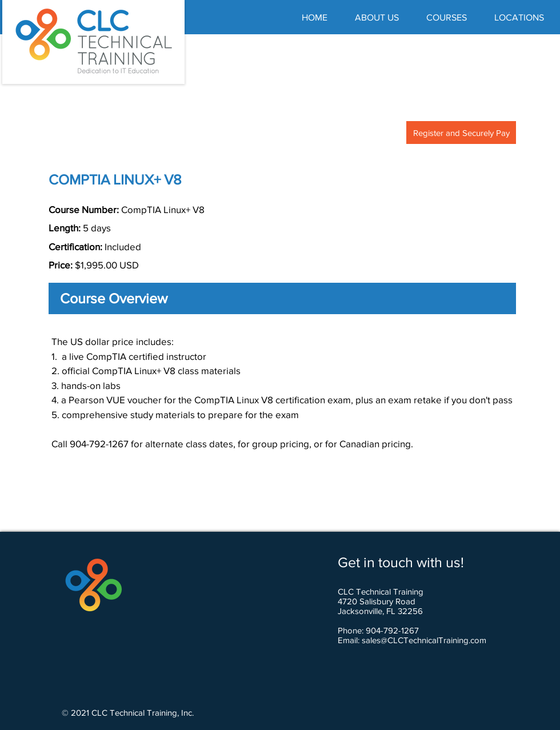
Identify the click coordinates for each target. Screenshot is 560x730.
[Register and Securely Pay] (461, 133)
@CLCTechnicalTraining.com (433, 640)
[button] (447, 18)
